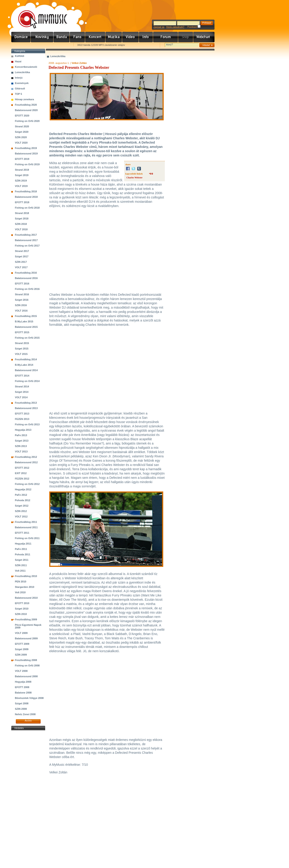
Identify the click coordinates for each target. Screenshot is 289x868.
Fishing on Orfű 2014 (27, 381)
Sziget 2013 (22, 441)
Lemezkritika (22, 72)
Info (146, 37)
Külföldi (20, 56)
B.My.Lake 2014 (24, 365)
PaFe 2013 (21, 435)
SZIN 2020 (21, 137)
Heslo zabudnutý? (175, 27)
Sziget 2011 (22, 560)
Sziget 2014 (22, 392)
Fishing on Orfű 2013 (27, 424)
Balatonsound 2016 (26, 278)
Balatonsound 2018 (26, 197)
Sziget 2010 (22, 609)
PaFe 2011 (21, 549)
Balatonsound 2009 (26, 638)
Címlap (21, 37)
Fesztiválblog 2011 (26, 522)
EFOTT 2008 (22, 687)
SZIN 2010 (21, 614)
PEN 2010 (21, 582)
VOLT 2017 (21, 267)
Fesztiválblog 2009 (26, 619)
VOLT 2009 (21, 633)
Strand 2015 (22, 343)
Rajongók (77, 37)
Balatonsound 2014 (26, 370)
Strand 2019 (22, 170)
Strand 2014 (22, 386)
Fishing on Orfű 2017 (27, 246)
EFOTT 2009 (22, 644)
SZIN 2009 (21, 655)
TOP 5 (18, 94)
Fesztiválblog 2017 (26, 235)
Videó (131, 37)
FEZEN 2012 (22, 479)
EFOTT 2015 (22, 332)
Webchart (204, 37)
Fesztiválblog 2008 (26, 660)
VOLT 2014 (21, 397)
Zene (114, 37)
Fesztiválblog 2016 (26, 273)
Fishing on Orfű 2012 (27, 484)
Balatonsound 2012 (26, 462)
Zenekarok (62, 37)
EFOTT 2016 (22, 284)
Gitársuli (20, 88)
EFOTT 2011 (22, 533)
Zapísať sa (159, 27)
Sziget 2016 (22, 300)
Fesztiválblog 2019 (26, 148)
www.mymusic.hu (39, 15)
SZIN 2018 (21, 224)
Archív (28, 721)
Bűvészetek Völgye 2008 (29, 698)
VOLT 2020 (21, 143)
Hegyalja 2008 (23, 682)
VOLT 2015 (21, 354)
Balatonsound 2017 (26, 240)
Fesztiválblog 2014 (26, 359)
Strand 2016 (22, 294)
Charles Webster (134, 178)
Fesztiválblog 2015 (26, 316)
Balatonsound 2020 (26, 110)
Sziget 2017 (22, 256)
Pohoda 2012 (23, 500)
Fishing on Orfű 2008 (27, 666)
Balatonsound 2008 (26, 676)
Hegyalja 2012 (23, 489)
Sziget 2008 (22, 703)
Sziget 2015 (22, 349)
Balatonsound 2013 (26, 408)
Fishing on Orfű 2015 (27, 338)
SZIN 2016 (21, 305)
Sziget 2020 (22, 132)
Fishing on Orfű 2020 (27, 121)
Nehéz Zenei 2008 (25, 714)
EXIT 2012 (21, 473)
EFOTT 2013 (22, 414)
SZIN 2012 (21, 511)
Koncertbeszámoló (26, 67)
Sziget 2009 (22, 649)
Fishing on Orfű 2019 (27, 164)
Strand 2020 (22, 126)
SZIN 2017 (21, 262)
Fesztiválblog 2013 (26, 403)
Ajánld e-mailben (59, 45)
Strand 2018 (22, 213)
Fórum (166, 37)
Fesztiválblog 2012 (26, 457)
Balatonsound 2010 (26, 598)
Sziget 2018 (22, 219)
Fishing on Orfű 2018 (27, 208)
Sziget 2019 (22, 175)
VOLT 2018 (21, 229)
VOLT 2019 (21, 186)
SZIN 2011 (21, 565)
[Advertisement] (28, 799)
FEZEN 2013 (22, 419)
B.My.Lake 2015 (24, 321)
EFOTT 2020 (22, 116)
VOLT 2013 (21, 451)
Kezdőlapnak (40, 45)
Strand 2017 (22, 251)
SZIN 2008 (21, 709)
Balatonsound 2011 (26, 527)
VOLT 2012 (21, 517)
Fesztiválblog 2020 (26, 105)
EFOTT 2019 (22, 159)
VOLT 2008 (21, 671)
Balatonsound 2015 (26, 327)
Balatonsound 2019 (26, 154)
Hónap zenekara (24, 99)
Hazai (18, 61)
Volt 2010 (20, 592)
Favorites (21, 45)
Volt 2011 (20, 571)
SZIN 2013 (21, 446)
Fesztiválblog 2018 (26, 191)
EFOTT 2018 (22, 202)
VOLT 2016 (21, 311)
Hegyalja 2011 (23, 544)
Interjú (19, 78)
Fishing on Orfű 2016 (27, 289)
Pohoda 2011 (23, 554)
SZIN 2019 (21, 181)
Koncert (95, 37)
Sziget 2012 (22, 506)
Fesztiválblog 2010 (26, 576)
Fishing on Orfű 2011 (27, 538)
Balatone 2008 (23, 693)
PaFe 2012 (21, 495)
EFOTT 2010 (22, 603)
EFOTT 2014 (22, 376)
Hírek (42, 37)
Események (22, 83)
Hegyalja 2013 (23, 430)
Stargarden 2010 (25, 587)
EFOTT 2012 (22, 468)
